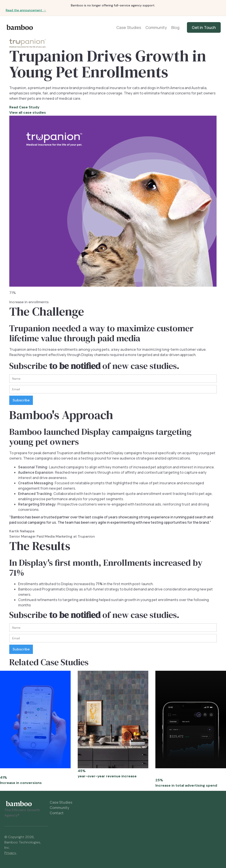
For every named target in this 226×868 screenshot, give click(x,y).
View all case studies (28, 112)
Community (156, 27)
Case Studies (129, 27)
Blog (175, 27)
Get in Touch (204, 27)
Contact (57, 813)
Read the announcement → (26, 10)
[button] (212, 434)
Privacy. (10, 853)
